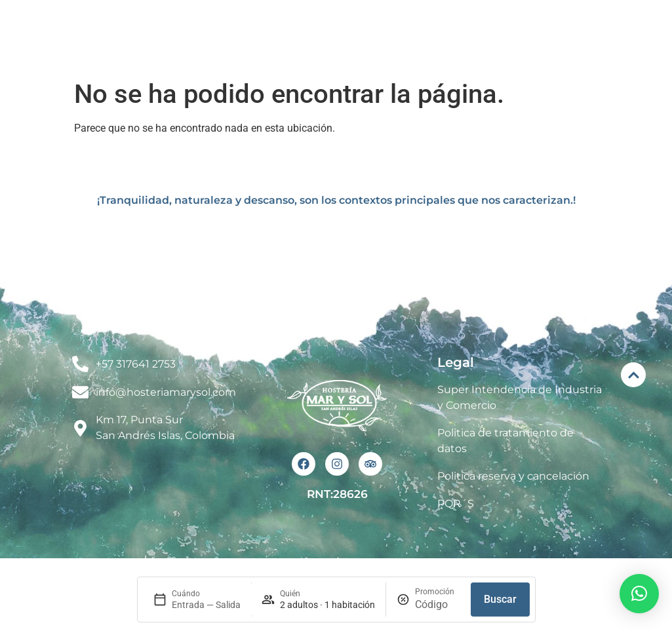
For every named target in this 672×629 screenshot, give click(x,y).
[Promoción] (438, 605)
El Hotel (299, 22)
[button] (639, 594)
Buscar (500, 599)
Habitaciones (397, 22)
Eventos (496, 22)
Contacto (628, 51)
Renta (569, 21)
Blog (632, 22)
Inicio (229, 21)
